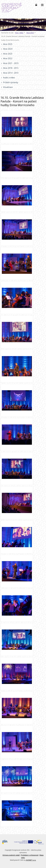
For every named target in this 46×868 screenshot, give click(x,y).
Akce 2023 (30, 33)
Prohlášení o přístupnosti (30, 855)
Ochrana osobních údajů (11, 855)
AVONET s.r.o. (31, 860)
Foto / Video (19, 33)
